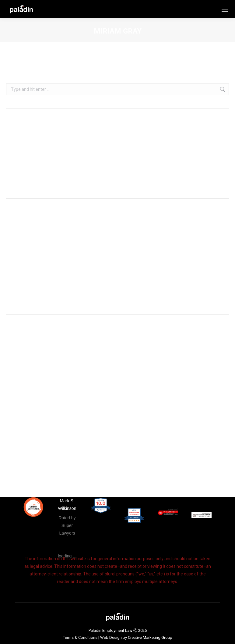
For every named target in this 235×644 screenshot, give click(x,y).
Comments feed (22, 431)
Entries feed (18, 422)
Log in (12, 413)
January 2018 (19, 297)
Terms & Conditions (80, 637)
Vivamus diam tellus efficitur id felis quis (44, 163)
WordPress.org (20, 440)
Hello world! (17, 144)
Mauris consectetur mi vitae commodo (43, 181)
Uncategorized (20, 359)
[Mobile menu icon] (225, 9)
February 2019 (20, 288)
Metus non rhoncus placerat (33, 154)
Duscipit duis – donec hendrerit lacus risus (46, 172)
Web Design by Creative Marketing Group (136, 637)
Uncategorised (20, 350)
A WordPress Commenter (31, 234)
